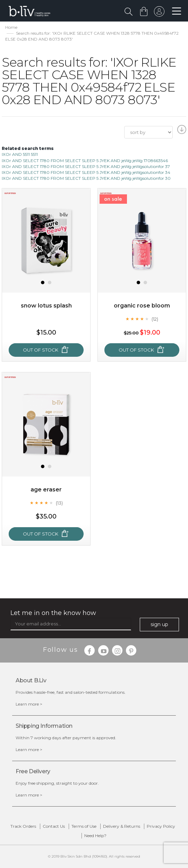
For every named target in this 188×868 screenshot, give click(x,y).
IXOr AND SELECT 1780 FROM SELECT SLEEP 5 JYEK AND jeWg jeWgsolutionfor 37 (86, 166)
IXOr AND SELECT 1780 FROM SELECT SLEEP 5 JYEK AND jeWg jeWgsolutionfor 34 (86, 172)
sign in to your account (159, 13)
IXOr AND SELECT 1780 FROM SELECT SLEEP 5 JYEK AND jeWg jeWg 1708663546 (85, 161)
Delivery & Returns (122, 826)
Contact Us (54, 826)
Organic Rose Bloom (142, 306)
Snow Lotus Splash (46, 306)
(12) (155, 319)
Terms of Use (84, 826)
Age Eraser (46, 490)
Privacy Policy (161, 826)
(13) (59, 503)
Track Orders (23, 826)
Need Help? (95, 836)
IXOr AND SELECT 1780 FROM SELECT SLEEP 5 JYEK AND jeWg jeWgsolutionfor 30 (86, 178)
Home (11, 27)
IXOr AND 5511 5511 (20, 154)
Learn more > (29, 704)
